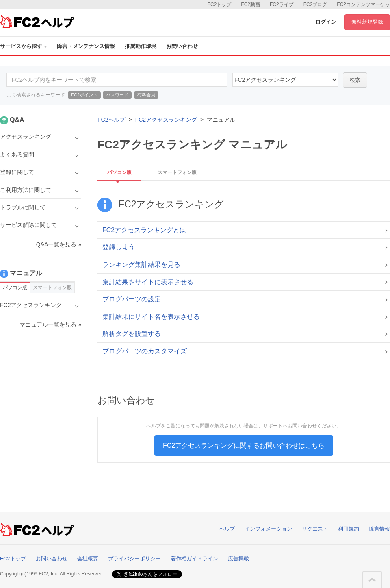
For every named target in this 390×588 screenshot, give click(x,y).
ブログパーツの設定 (132, 299)
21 (285, 80)
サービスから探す (24, 46)
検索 (355, 80)
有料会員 (146, 95)
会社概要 (88, 559)
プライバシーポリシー (134, 559)
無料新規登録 (367, 22)
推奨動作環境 (141, 46)
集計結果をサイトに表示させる (148, 282)
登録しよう (119, 247)
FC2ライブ (282, 4)
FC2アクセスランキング (166, 120)
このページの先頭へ (372, 580)
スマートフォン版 (177, 172)
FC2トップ (220, 4)
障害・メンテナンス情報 (86, 46)
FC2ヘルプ (111, 120)
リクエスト (315, 529)
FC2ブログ (315, 4)
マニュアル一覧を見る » (50, 324)
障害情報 (379, 529)
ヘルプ (227, 529)
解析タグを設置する (132, 334)
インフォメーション (268, 529)
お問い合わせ (182, 46)
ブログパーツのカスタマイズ (145, 351)
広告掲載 (238, 559)
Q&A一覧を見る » (59, 244)
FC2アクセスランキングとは (144, 230)
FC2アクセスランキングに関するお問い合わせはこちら (244, 445)
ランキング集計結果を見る (141, 265)
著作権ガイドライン (194, 559)
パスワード (117, 95)
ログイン (326, 22)
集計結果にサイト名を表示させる (151, 317)
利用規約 (349, 529)
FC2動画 (250, 4)
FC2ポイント (84, 95)
